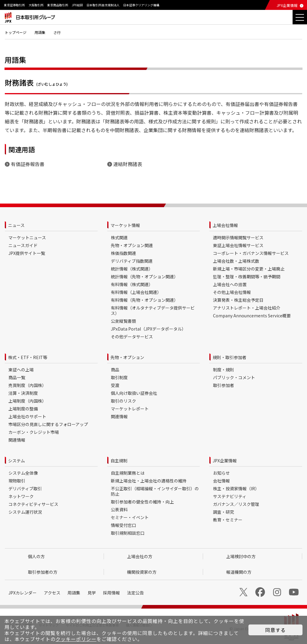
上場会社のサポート (27, 416)
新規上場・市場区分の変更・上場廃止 (249, 269)
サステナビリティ (230, 496)
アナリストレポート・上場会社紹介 (247, 308)
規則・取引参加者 (229, 357)
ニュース (16, 225)
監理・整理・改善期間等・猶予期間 (247, 277)
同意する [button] (275, 630)
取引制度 (119, 377)
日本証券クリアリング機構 (141, 5)
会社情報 (221, 481)
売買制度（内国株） (27, 385)
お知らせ (221, 473)
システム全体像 (23, 473)
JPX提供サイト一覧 (27, 253)
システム (17, 461)
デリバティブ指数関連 (132, 261)
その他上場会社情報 (232, 292)
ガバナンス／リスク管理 (236, 504)
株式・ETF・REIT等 (28, 357)
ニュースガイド (23, 245)
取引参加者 (223, 385)
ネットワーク (21, 496)
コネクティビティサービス (33, 504)
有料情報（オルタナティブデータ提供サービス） (153, 310)
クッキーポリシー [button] (76, 639)
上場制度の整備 (23, 409)
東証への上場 (21, 370)
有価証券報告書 (28, 164)
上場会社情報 (225, 225)
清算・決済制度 (23, 393)
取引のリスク (123, 401)
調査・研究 (223, 512)
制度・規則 (223, 370)
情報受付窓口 (123, 525)
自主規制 (119, 461)
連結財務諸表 (128, 164)
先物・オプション (127, 357)
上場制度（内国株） (27, 401)
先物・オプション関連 (132, 245)
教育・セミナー (228, 520)
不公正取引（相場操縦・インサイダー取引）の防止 (155, 491)
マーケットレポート (130, 409)
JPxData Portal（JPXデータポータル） (148, 329)
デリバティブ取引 (25, 488)
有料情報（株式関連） (132, 284)
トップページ (16, 32)
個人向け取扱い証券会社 (134, 393)
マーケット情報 (125, 225)
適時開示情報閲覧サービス (238, 237)
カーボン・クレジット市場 (34, 432)
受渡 (115, 385)
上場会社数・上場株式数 (236, 261)
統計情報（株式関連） (132, 269)
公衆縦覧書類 (123, 321)
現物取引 (17, 481)
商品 (115, 370)
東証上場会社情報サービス (238, 245)
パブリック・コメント (234, 377)
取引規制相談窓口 (128, 533)
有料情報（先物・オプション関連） (144, 300)
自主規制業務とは (128, 473)
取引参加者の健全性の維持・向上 (142, 502)
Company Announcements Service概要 (252, 316)
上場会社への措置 (230, 284)
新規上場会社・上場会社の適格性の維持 (149, 481)
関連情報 (17, 440)
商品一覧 (17, 377)
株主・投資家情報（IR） (236, 488)
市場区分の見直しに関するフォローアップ (48, 424)
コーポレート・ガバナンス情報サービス (251, 253)
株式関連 (119, 237)
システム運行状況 (25, 512)
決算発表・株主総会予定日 (238, 300)
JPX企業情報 (287, 5)
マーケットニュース (27, 237)
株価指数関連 (123, 253)
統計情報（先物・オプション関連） (144, 277)
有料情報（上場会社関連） (136, 292)
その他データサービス (132, 337)
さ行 (57, 32)
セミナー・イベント (130, 517)
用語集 (40, 32)
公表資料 (119, 509)
